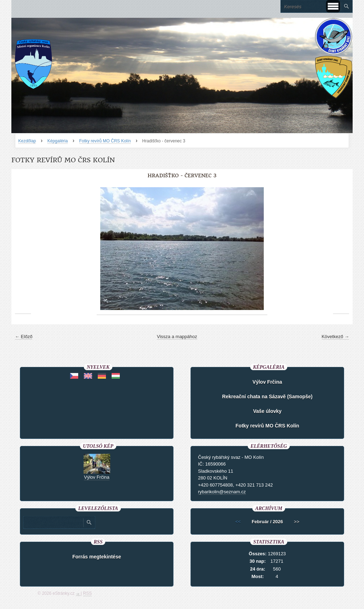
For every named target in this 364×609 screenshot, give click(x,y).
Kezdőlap (27, 141)
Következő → (335, 337)
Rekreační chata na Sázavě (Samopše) (267, 397)
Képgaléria (57, 141)
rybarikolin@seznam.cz (222, 492)
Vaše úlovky (267, 411)
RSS (88, 593)
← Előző (24, 337)
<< (238, 522)
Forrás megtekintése (97, 557)
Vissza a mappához (177, 337)
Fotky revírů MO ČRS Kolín (105, 141)
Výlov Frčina (267, 382)
